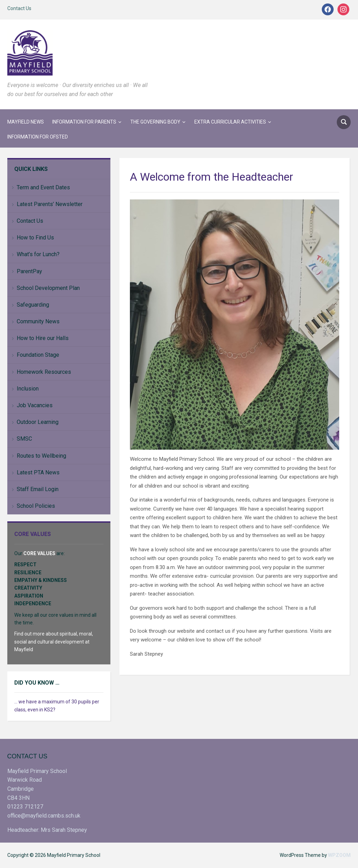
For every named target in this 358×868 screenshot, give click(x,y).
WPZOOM (339, 855)
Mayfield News (26, 122)
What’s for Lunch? (38, 254)
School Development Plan (48, 288)
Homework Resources (44, 372)
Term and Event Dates (43, 187)
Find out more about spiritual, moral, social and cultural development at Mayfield (54, 642)
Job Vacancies (35, 405)
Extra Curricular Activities (230, 122)
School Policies (36, 506)
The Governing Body (155, 122)
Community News (38, 321)
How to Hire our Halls (43, 338)
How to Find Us (35, 238)
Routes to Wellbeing (41, 456)
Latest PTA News (38, 472)
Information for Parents (84, 122)
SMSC (24, 439)
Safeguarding (33, 305)
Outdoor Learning (38, 422)
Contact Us (19, 8)
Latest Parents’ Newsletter (50, 204)
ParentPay (29, 271)
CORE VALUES (39, 553)
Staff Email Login (38, 489)
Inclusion (28, 389)
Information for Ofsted (38, 137)
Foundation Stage (38, 355)
